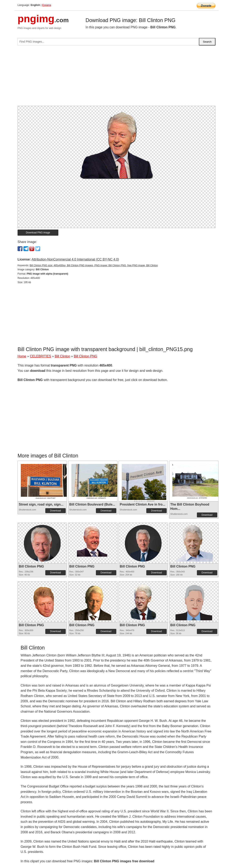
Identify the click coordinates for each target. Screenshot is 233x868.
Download (55, 511)
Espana (47, 5)
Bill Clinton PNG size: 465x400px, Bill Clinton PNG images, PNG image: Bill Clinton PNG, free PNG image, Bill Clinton (94, 265)
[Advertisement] (116, 77)
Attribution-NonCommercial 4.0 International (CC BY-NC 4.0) (75, 259)
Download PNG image (38, 233)
